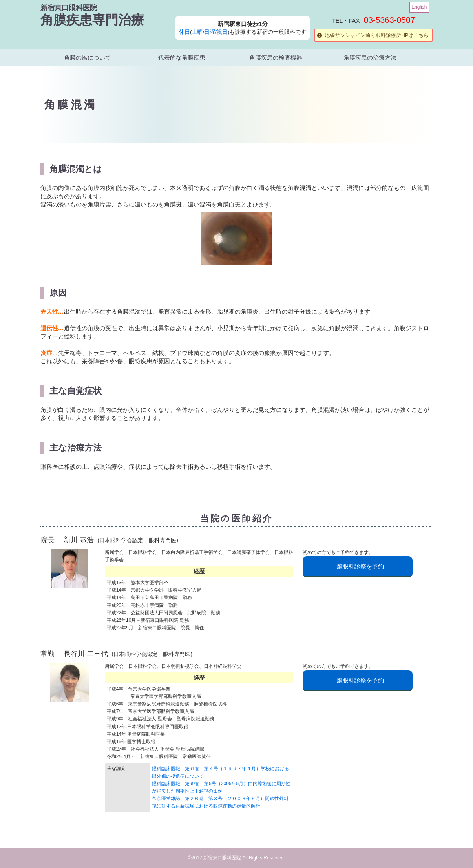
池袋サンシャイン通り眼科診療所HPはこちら (377, 35)
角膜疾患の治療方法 (370, 58)
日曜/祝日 (216, 32)
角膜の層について (88, 58)
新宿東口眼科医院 (69, 8)
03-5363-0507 (390, 20)
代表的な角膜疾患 (182, 58)
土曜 (197, 32)
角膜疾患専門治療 (92, 20)
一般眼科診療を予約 (357, 566)
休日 (184, 32)
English (419, 7)
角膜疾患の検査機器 (276, 58)
